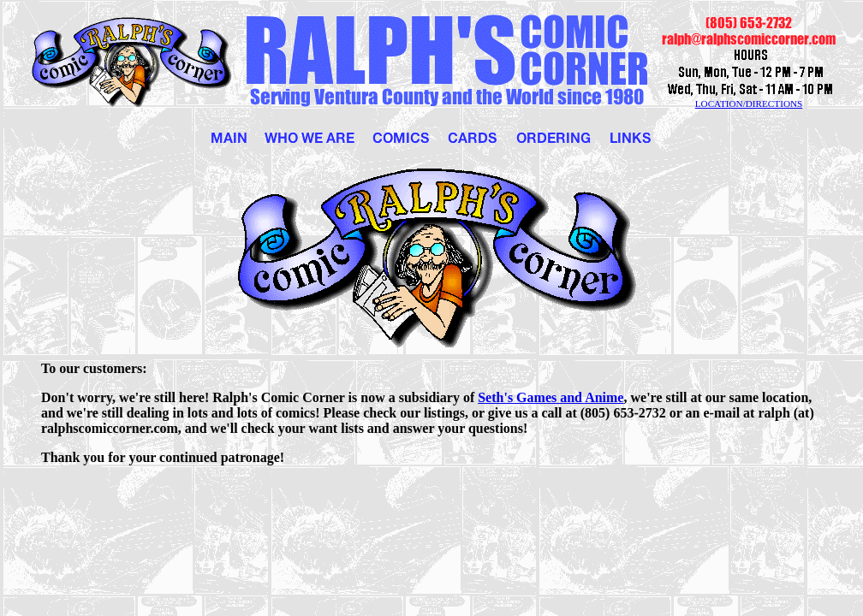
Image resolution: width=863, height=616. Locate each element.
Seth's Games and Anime (551, 397)
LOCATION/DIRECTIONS (749, 104)
